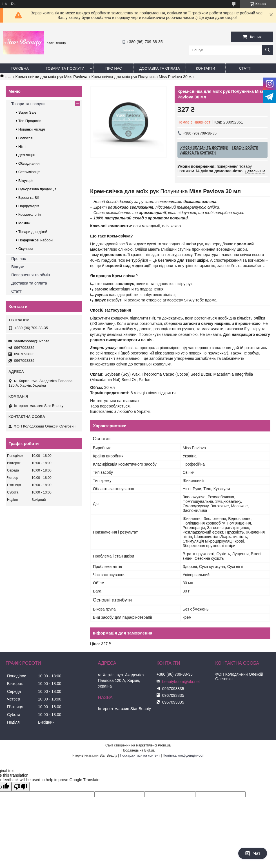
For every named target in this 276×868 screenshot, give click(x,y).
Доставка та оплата (159, 68)
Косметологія (29, 214)
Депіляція (26, 155)
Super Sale (27, 112)
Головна (20, 68)
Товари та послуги (65, 68)
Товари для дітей (33, 232)
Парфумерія (29, 206)
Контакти (206, 68)
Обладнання (29, 163)
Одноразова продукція (37, 189)
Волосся (25, 138)
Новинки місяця (32, 129)
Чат (253, 853)
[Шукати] (268, 50)
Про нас (114, 68)
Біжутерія (26, 181)
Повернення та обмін (31, 275)
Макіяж (24, 223)
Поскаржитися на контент (140, 755)
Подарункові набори (35, 240)
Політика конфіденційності (184, 755)
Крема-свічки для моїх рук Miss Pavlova (52, 77)
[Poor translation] (21, 787)
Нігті (22, 146)
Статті (245, 68)
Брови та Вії (29, 198)
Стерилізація (29, 172)
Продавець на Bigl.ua (138, 750)
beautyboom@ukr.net (31, 341)
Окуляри (25, 249)
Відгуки (18, 267)
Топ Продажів (30, 121)
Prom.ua (164, 745)
